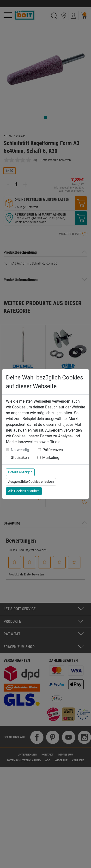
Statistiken (20, 458)
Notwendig (20, 450)
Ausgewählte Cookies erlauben (31, 482)
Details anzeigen (20, 472)
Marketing (51, 458)
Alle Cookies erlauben (24, 491)
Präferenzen (53, 450)
